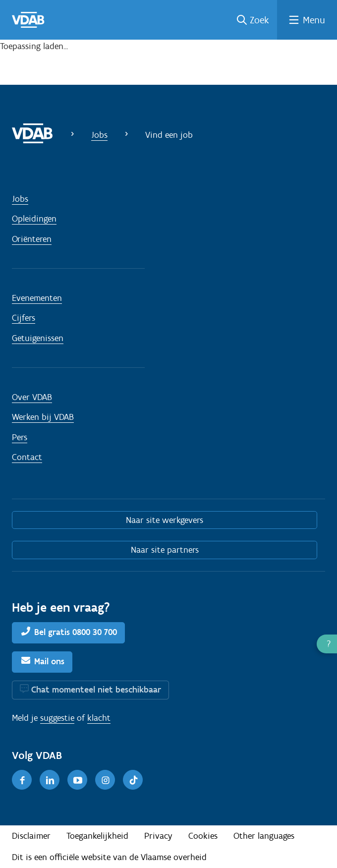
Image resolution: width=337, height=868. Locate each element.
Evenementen (37, 298)
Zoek (259, 20)
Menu (314, 20)
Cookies (203, 836)
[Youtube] (77, 780)
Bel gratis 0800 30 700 (76, 632)
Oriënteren (32, 239)
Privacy (158, 836)
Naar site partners (165, 550)
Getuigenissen (38, 338)
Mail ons (49, 661)
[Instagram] (105, 780)
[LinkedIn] (50, 780)
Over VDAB (32, 397)
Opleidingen (34, 219)
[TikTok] (133, 780)
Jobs (99, 135)
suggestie (57, 718)
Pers (20, 437)
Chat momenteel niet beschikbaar (96, 690)
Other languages (264, 836)
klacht (99, 718)
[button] (327, 644)
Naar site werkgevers (165, 520)
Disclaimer (31, 836)
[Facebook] (22, 780)
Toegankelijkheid (97, 836)
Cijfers (24, 318)
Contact (27, 457)
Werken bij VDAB (43, 417)
